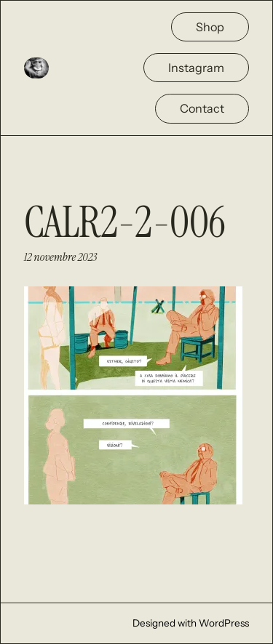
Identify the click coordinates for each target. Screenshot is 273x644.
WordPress (224, 623)
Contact (202, 108)
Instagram (196, 68)
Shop (210, 27)
